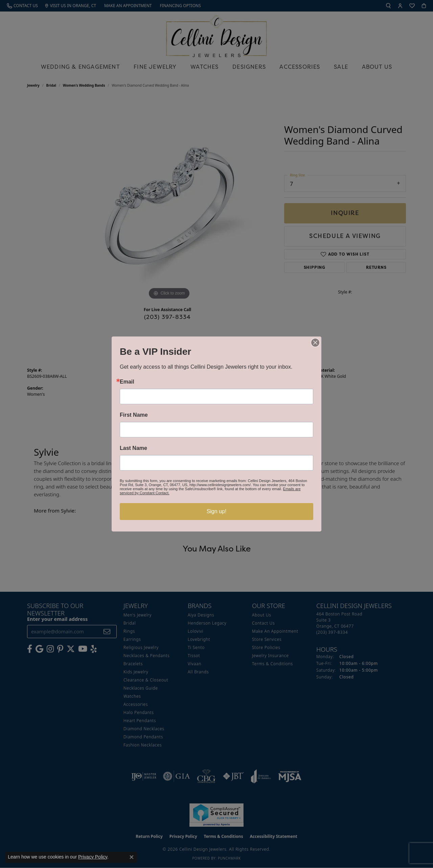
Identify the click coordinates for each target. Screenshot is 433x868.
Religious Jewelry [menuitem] (141, 647)
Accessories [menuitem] (136, 704)
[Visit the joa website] (261, 776)
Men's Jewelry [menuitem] (138, 615)
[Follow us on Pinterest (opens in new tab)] (60, 649)
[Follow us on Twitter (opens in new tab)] (71, 649)
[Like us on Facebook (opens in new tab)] (30, 649)
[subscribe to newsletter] (107, 632)
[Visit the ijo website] (144, 776)
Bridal (51, 85)
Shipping (315, 267)
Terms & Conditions (272, 664)
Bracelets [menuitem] (133, 664)
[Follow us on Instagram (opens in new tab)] (50, 649)
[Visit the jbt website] (233, 776)
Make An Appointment (275, 631)
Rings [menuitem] (129, 631)
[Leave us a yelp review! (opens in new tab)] (94, 649)
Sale (341, 67)
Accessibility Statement (273, 836)
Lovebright (199, 639)
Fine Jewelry (155, 67)
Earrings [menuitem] (132, 639)
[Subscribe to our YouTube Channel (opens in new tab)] (83, 649)
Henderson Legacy (207, 623)
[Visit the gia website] (177, 776)
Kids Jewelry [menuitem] (136, 672)
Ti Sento (196, 647)
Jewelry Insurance (270, 656)
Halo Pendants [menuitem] (139, 712)
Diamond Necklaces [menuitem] (144, 729)
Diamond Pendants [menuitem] (143, 737)
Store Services (267, 639)
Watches (204, 67)
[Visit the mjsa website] (290, 776)
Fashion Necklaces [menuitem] (143, 745)
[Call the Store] (332, 632)
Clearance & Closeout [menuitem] (146, 680)
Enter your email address (57, 619)
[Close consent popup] (132, 857)
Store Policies (266, 647)
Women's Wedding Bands (84, 85)
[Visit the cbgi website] (206, 776)
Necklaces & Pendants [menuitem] (146, 656)
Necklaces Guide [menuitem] (141, 688)
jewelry (33, 85)
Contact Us (263, 623)
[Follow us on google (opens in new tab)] (39, 649)
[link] (22, 6)
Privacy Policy (183, 836)
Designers (249, 67)
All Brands (198, 672)
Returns (376, 267)
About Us (377, 67)
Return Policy (149, 836)
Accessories (300, 67)
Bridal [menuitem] (130, 623)
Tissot (194, 656)
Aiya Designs (201, 615)
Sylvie (225, 376)
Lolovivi (196, 631)
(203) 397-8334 (168, 317)
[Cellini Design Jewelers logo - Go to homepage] (216, 34)
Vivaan (195, 664)
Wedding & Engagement (81, 67)
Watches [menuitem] (132, 696)
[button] (388, 6)
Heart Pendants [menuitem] (140, 721)
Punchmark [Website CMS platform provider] (229, 858)
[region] (169, 200)
